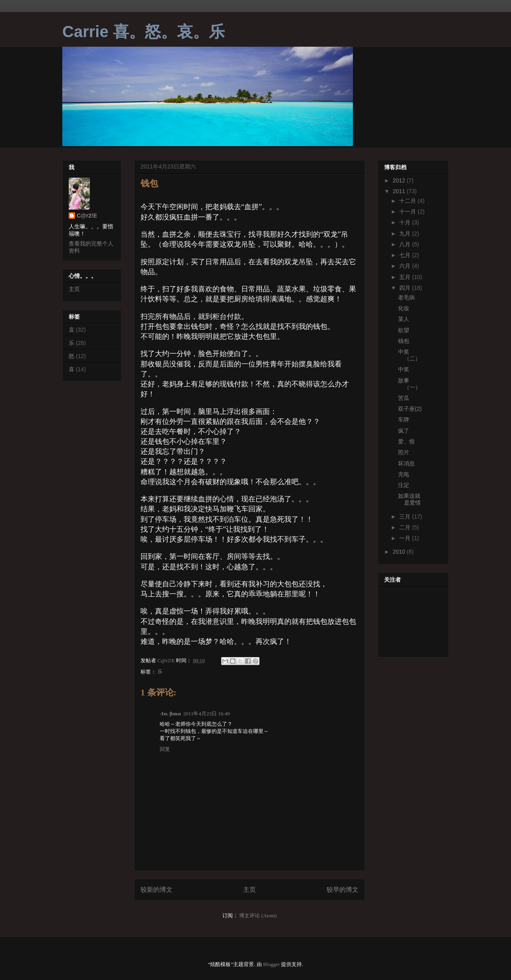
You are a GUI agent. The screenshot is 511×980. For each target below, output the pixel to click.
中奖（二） (409, 355)
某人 (404, 319)
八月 (406, 244)
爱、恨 (406, 441)
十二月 (408, 201)
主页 (250, 890)
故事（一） (409, 384)
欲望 (404, 330)
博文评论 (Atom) (258, 916)
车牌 (404, 420)
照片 (404, 452)
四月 (406, 288)
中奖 (404, 369)
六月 (406, 266)
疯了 (404, 431)
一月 (406, 538)
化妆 (404, 308)
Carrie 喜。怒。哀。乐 (144, 32)
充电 (404, 474)
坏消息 (406, 463)
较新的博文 (156, 890)
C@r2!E (87, 216)
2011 (400, 191)
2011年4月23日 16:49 (207, 714)
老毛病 (406, 297)
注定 (404, 485)
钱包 (404, 341)
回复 (165, 749)
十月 (406, 222)
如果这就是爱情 (409, 499)
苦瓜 (404, 398)
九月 (406, 234)
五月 (406, 277)
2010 (400, 552)
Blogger (271, 964)
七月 (406, 255)
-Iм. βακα (170, 714)
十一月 (408, 212)
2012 (400, 180)
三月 (406, 517)
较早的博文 (343, 890)
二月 (406, 527)
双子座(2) (410, 409)
